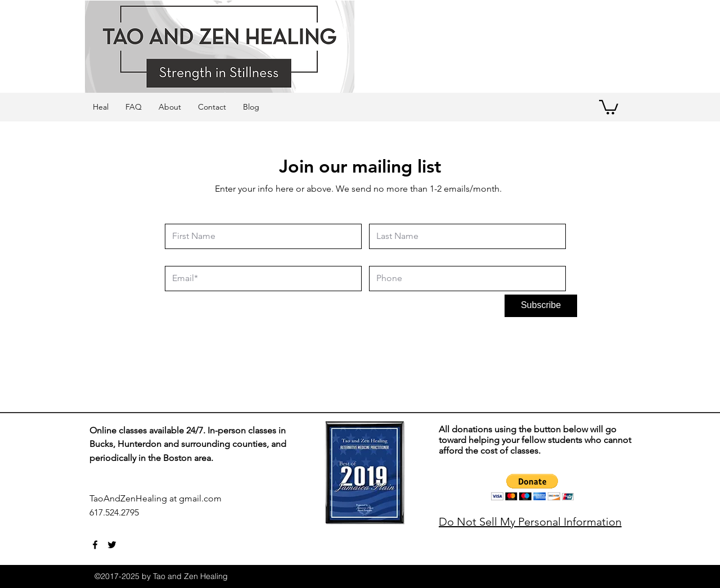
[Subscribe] (541, 306)
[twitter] (112, 545)
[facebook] (95, 545)
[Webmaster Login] (277, 519)
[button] (609, 107)
